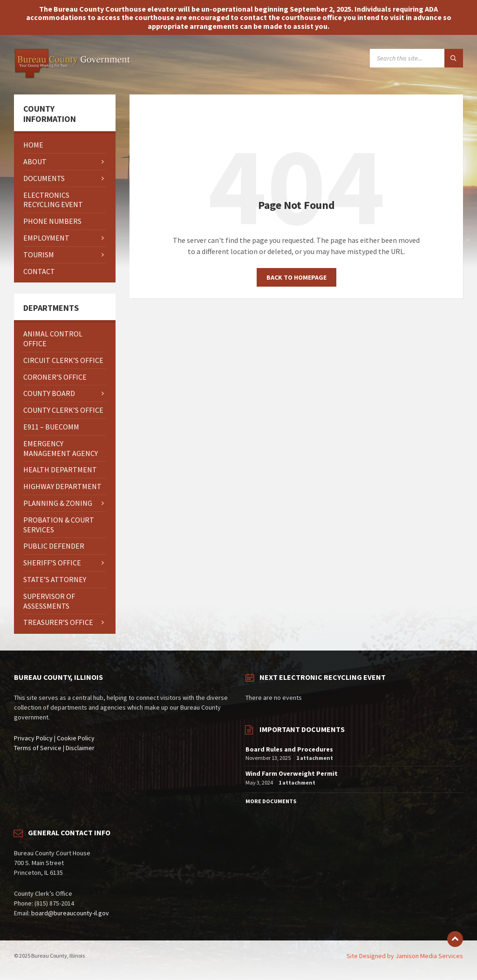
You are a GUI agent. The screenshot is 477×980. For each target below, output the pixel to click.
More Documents (271, 801)
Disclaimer (80, 748)
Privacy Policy (33, 738)
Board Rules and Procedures (289, 749)
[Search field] (416, 58)
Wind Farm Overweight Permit (292, 773)
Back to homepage (296, 277)
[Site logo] (72, 76)
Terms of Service (38, 748)
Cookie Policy (76, 738)
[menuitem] (65, 145)
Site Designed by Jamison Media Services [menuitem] (405, 956)
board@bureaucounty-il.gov (70, 913)
